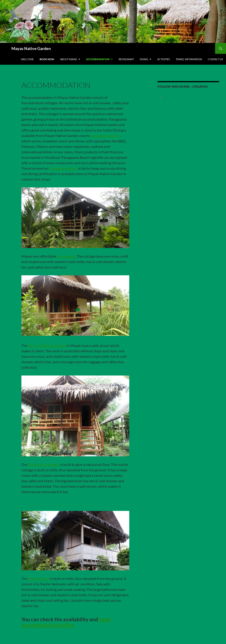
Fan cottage (66, 256)
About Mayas (69, 59)
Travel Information (189, 59)
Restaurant (126, 59)
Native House (39, 578)
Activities (164, 59)
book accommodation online (66, 622)
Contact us (215, 59)
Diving (144, 59)
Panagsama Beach (63, 168)
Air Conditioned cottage (47, 345)
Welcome (27, 59)
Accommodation (98, 59)
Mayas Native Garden (31, 48)
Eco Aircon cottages (44, 464)
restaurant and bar (105, 136)
